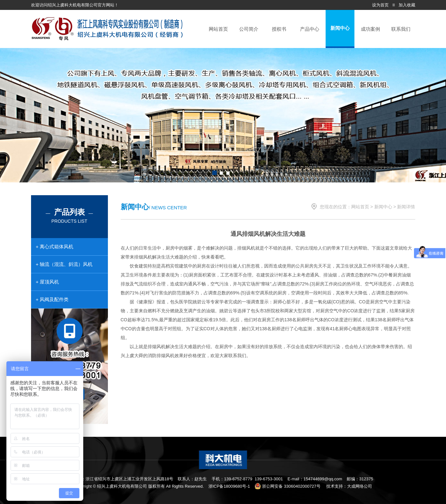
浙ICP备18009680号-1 (229, 486)
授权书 (279, 29)
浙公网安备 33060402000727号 (288, 486)
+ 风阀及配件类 (52, 299)
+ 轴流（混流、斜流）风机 (64, 264)
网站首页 (218, 29)
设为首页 (380, 5)
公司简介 (249, 29)
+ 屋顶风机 (48, 282)
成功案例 (370, 29)
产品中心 (310, 29)
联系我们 (401, 29)
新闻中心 (340, 28)
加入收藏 (407, 5)
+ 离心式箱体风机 (55, 247)
